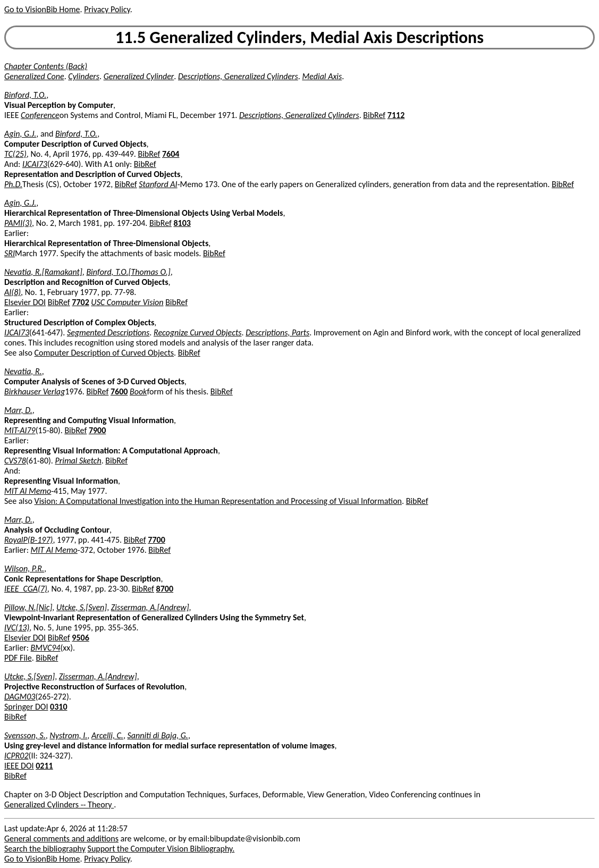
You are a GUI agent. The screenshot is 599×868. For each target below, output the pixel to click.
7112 (396, 115)
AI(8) (12, 292)
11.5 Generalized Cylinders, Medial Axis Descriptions (299, 37)
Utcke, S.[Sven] (82, 607)
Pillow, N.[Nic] (28, 607)
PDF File (18, 658)
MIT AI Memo (28, 491)
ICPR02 (16, 756)
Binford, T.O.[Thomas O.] (128, 272)
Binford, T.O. (25, 95)
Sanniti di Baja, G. (158, 735)
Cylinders (84, 76)
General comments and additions (61, 838)
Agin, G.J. (20, 134)
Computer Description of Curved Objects (104, 353)
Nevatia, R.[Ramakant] (43, 272)
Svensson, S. (25, 735)
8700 (165, 589)
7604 (171, 154)
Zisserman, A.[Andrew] (150, 607)
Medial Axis (322, 76)
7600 (119, 391)
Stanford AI (158, 184)
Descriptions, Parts (277, 332)
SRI (10, 253)
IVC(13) (17, 627)
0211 (44, 766)
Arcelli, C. (107, 735)
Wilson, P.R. (24, 568)
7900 (97, 430)
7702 (80, 302)
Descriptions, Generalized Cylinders (238, 76)
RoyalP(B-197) (28, 540)
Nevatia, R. (23, 371)
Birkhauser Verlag (35, 391)
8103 (182, 223)
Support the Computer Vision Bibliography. (161, 849)
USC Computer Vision (127, 302)
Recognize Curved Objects (198, 332)
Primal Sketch (78, 461)
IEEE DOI (19, 766)
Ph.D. (13, 184)
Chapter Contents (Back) (46, 66)
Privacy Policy (107, 9)
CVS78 (15, 461)
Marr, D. (18, 410)
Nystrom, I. (68, 735)
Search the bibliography (45, 849)
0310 (58, 707)
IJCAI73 (35, 164)
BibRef (374, 115)
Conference (40, 115)
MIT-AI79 (20, 430)
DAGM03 (20, 697)
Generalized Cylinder (139, 76)
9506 (80, 638)
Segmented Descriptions (108, 332)
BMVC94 (46, 648)
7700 (156, 540)
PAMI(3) (18, 223)
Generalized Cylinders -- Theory (59, 804)
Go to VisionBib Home (42, 9)
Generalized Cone (34, 76)
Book (138, 391)
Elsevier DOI (25, 302)
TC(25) (15, 154)
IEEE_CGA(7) (26, 589)
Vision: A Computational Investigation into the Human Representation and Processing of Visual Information (218, 501)
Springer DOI (26, 707)
